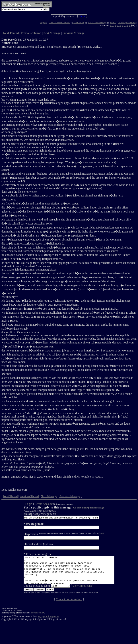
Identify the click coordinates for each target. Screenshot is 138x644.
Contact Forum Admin (60, 22)
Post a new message (97, 22)
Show (82, 16)
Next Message (49, 496)
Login (43, 22)
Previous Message (70, 496)
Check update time (127, 22)
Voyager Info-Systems (48, 622)
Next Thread (10, 496)
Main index (79, 22)
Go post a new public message (83, 508)
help (97, 533)
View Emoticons (77, 591)
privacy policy (38, 618)
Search (113, 22)
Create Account (38, 504)
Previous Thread (29, 496)
